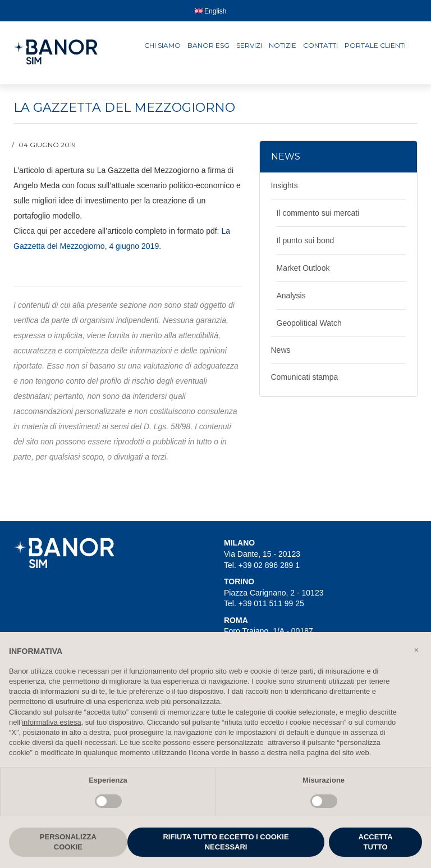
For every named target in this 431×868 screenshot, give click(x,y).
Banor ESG (208, 45)
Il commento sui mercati (318, 213)
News (281, 350)
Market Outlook (303, 268)
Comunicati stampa (305, 377)
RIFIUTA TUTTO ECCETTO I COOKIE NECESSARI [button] (226, 842)
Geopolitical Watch (309, 323)
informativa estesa (52, 722)
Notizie (283, 45)
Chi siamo (162, 45)
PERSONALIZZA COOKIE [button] (68, 842)
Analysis (291, 296)
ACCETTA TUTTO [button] (376, 842)
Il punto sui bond (306, 240)
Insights (285, 185)
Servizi (249, 45)
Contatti (320, 45)
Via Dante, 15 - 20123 (262, 554)
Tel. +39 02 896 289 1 (262, 565)
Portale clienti (375, 45)
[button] (416, 650)
